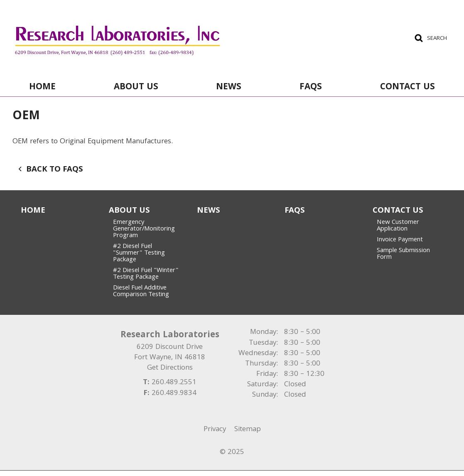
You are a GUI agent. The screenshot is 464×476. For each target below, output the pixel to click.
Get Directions (170, 368)
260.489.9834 (174, 394)
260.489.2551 (174, 383)
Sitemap (248, 430)
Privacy (215, 430)
